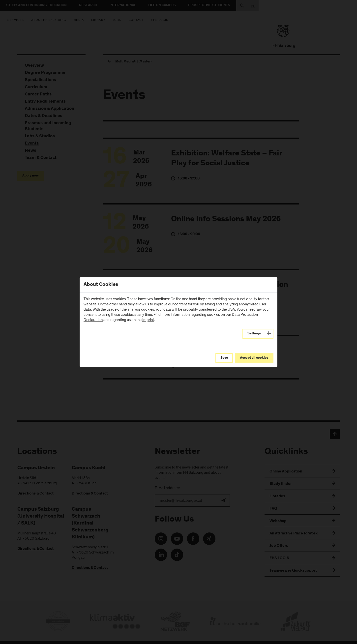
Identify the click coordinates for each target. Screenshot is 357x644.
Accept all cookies (254, 358)
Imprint (148, 320)
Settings (254, 334)
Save (224, 358)
